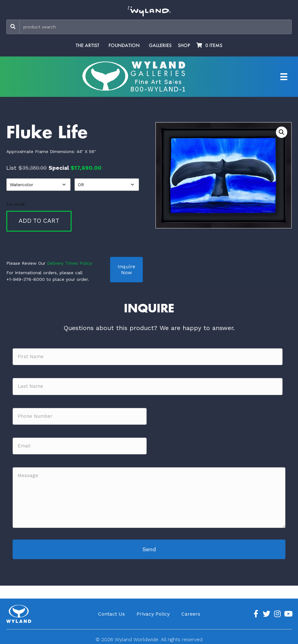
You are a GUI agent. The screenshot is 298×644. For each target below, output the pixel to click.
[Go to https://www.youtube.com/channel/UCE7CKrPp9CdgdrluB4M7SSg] (288, 612)
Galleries (160, 45)
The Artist (88, 45)
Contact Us (111, 612)
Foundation (124, 45)
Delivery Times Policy (70, 263)
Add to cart (39, 221)
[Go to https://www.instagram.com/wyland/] (277, 612)
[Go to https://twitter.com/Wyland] (266, 612)
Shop (184, 45)
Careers (191, 612)
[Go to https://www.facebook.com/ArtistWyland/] (256, 612)
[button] (282, 132)
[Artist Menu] (284, 77)
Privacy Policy (153, 612)
